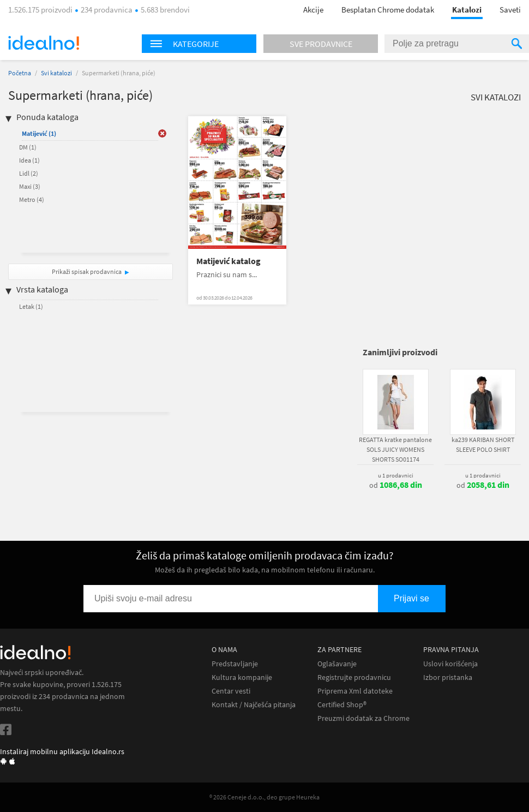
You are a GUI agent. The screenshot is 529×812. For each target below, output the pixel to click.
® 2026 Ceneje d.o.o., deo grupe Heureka (264, 797)
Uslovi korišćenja (450, 664)
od (396, 485)
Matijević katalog (229, 261)
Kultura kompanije (242, 677)
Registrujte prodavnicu (354, 677)
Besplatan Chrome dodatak (388, 10)
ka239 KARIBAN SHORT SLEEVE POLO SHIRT (483, 444)
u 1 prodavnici (396, 475)
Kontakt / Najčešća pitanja (254, 705)
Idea (29, 160)
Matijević (39, 133)
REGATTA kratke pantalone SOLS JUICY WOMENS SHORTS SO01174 (395, 449)
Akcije (313, 10)
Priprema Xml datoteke (355, 691)
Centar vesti (231, 691)
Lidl (29, 173)
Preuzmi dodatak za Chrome (363, 718)
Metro (32, 199)
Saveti (510, 10)
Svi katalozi (56, 73)
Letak (31, 306)
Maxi (30, 186)
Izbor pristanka (448, 677)
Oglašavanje (337, 664)
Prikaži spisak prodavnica (87, 271)
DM (28, 147)
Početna (20, 73)
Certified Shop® (342, 705)
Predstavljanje (235, 664)
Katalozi (467, 10)
